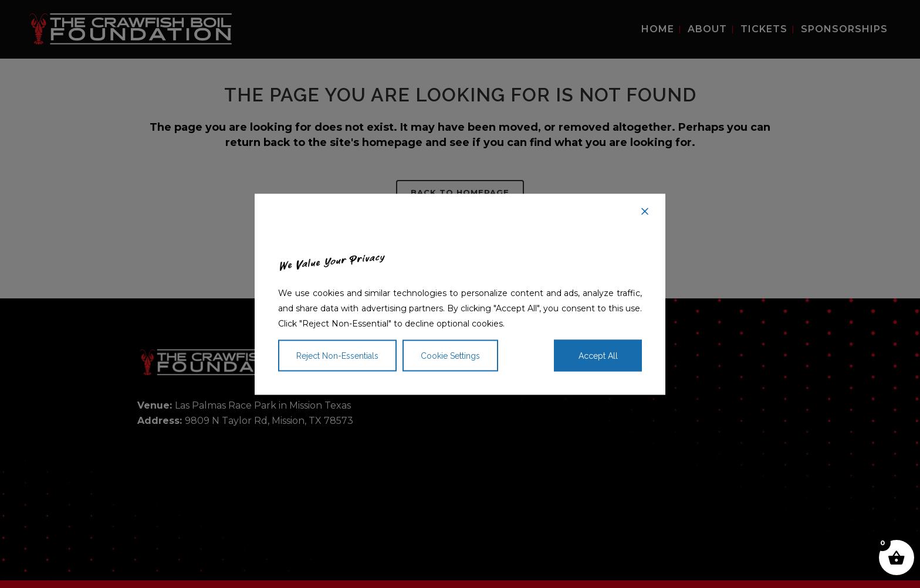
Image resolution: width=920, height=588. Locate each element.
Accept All (598, 355)
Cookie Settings (450, 355)
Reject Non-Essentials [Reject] (337, 355)
